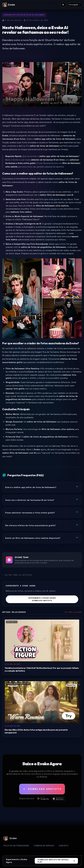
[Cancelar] (81, 856)
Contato (64, 846)
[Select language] (75, 5)
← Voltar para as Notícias (17, 575)
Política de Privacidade (16, 846)
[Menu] (63, 5)
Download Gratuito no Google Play (56, 861)
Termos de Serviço (44, 846)
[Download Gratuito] (42, 789)
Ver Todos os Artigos (73, 612)
